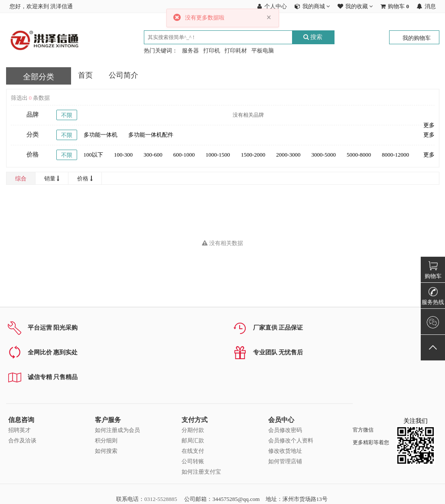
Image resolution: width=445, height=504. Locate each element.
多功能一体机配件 (151, 135)
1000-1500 (218, 155)
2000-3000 (288, 155)
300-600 (153, 155)
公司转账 (193, 461)
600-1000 (184, 155)
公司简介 (123, 75)
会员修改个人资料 (291, 440)
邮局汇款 (193, 440)
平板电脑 (263, 51)
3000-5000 (324, 155)
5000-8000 (359, 155)
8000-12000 (395, 155)
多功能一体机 (101, 135)
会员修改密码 (285, 430)
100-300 (123, 155)
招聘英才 (19, 430)
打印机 (212, 51)
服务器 (190, 51)
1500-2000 (253, 155)
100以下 (94, 155)
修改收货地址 (285, 451)
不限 (67, 115)
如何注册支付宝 (201, 472)
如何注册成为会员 (117, 430)
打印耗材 (236, 51)
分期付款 (193, 430)
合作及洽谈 (22, 440)
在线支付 (193, 451)
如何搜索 (106, 451)
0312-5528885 (161, 499)
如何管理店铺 (285, 461)
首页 (85, 75)
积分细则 (106, 440)
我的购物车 (417, 38)
